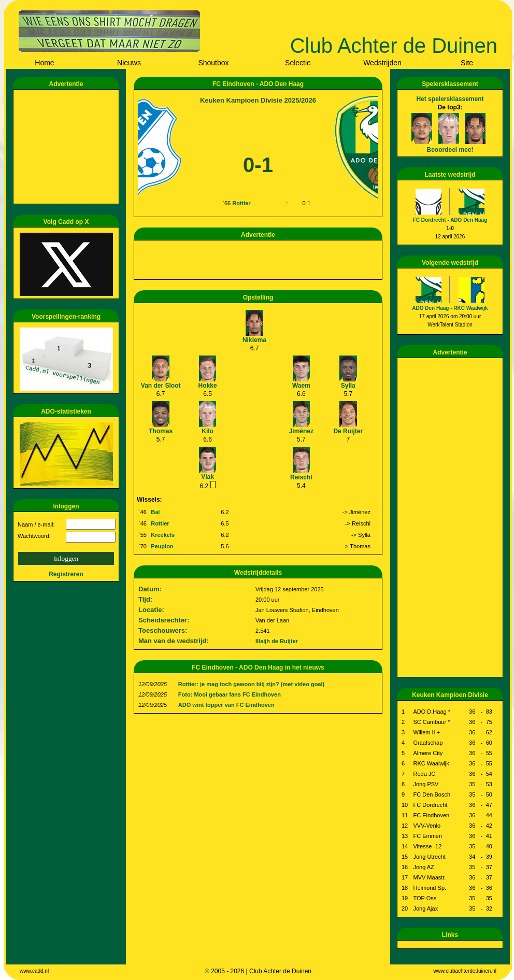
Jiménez (301, 431)
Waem (301, 386)
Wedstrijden (382, 63)
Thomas (161, 431)
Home (44, 63)
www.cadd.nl (34, 971)
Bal (155, 512)
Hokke (208, 386)
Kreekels (163, 535)
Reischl (301, 477)
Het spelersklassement (450, 99)
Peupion (162, 546)
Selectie (298, 63)
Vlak (208, 477)
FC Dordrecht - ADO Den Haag (450, 220)
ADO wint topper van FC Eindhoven (226, 705)
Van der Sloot (161, 386)
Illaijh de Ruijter (277, 641)
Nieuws (129, 63)
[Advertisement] (68, 147)
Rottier (241, 203)
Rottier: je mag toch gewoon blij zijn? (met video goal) (251, 684)
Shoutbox (213, 63)
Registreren (66, 574)
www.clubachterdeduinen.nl (465, 971)
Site (467, 63)
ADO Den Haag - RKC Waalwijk (450, 308)
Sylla (348, 386)
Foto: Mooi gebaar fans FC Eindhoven (230, 694)
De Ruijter (348, 431)
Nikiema (254, 340)
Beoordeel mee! (450, 150)
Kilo (208, 431)
